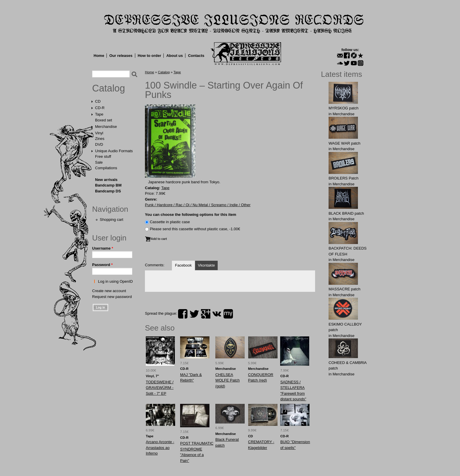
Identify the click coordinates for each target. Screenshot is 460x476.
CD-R (100, 108)
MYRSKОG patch (344, 108)
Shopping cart (111, 220)
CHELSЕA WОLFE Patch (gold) (228, 380)
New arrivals (106, 180)
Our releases (121, 56)
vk (217, 314)
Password (102, 265)
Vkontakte (207, 265)
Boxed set (104, 120)
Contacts (196, 56)
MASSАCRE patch (344, 289)
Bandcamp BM (108, 185)
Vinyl (99, 133)
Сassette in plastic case (170, 222)
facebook (183, 314)
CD (98, 101)
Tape (99, 114)
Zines (100, 139)
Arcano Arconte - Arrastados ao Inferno (160, 448)
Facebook (183, 265)
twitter (194, 314)
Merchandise (106, 127)
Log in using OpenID (115, 281)
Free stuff (103, 156)
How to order (149, 56)
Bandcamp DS (108, 191)
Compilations (106, 168)
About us (175, 56)
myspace (228, 314)
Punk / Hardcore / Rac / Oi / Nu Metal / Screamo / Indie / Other (198, 205)
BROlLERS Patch (344, 178)
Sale (99, 162)
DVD (99, 144)
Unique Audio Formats (114, 151)
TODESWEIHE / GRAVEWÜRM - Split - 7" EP (160, 388)
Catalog (109, 88)
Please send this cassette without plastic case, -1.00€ (195, 229)
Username (103, 248)
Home (99, 56)
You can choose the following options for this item (191, 215)
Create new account (109, 291)
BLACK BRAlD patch (346, 213)
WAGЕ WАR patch (345, 143)
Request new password (112, 297)
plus (206, 314)
